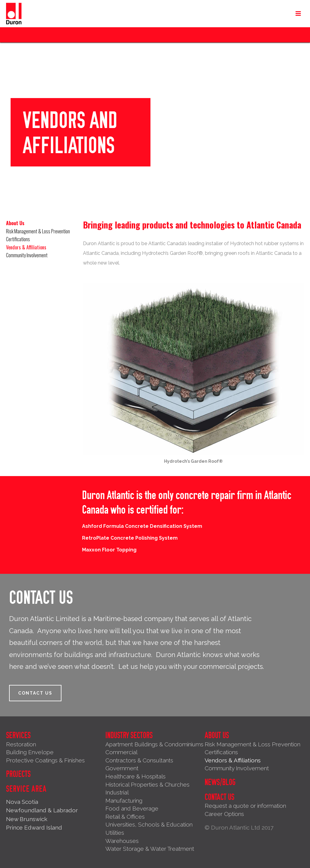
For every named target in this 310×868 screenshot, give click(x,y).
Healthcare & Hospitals (135, 776)
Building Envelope (30, 752)
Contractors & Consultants (139, 760)
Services (18, 735)
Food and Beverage (132, 808)
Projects (18, 774)
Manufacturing (124, 801)
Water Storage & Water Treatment (150, 849)
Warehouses (122, 841)
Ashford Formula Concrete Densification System (142, 526)
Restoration (21, 744)
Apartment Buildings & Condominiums (154, 744)
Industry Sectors (129, 735)
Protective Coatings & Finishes (45, 760)
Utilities (115, 833)
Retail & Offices (125, 817)
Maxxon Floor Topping (109, 550)
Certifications (18, 239)
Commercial (121, 752)
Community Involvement (27, 255)
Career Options (224, 814)
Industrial (117, 792)
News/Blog (220, 782)
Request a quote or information (245, 806)
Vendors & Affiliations (26, 247)
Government (122, 768)
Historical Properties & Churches (147, 784)
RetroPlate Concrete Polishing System (130, 538)
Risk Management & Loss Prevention (38, 231)
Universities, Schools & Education (149, 824)
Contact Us (219, 797)
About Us (15, 223)
